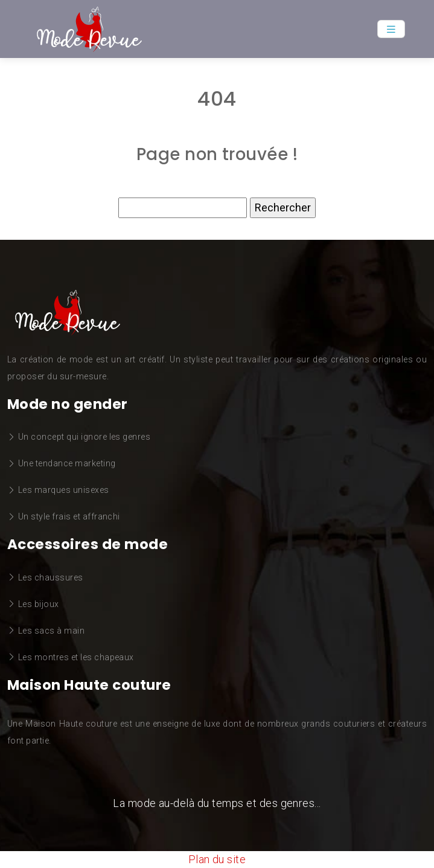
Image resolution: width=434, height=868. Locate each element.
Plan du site (217, 859)
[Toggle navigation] (391, 29)
